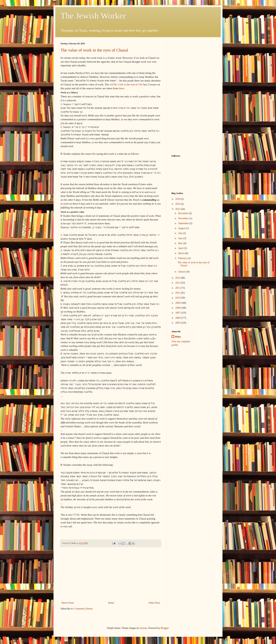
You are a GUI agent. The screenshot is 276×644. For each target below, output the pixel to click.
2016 (178, 204)
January (182, 272)
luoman (143, 628)
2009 (178, 303)
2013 (178, 283)
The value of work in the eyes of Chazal (94, 50)
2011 (178, 293)
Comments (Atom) (83, 609)
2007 (178, 313)
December (184, 213)
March (182, 253)
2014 (178, 278)
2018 (178, 199)
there (122, 88)
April (181, 248)
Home (111, 603)
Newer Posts (68, 603)
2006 (178, 318)
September (184, 223)
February (183, 258)
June (181, 238)
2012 (178, 288)
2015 (178, 209)
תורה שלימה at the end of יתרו (126, 84)
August (182, 228)
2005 (178, 323)
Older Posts (154, 603)
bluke (178, 337)
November (184, 218)
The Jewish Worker (93, 16)
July (181, 233)
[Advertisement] (111, 574)
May (181, 243)
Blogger (165, 628)
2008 (178, 308)
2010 (178, 298)
